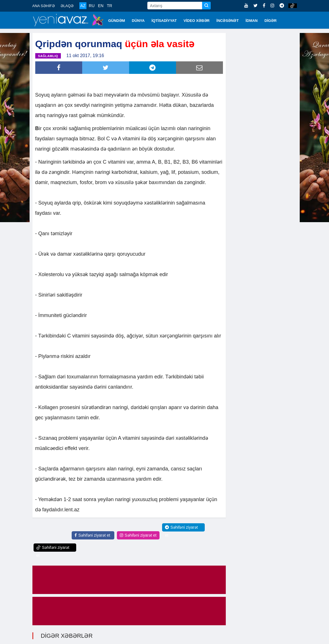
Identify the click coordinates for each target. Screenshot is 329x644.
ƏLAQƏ (67, 6)
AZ (83, 6)
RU (92, 6)
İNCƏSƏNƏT (227, 21)
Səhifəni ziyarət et (92, 534)
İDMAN (252, 21)
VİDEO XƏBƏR (197, 21)
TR (110, 6)
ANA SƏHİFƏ (44, 6)
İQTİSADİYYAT (164, 21)
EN (101, 6)
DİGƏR (271, 21)
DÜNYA (138, 21)
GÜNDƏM (117, 21)
